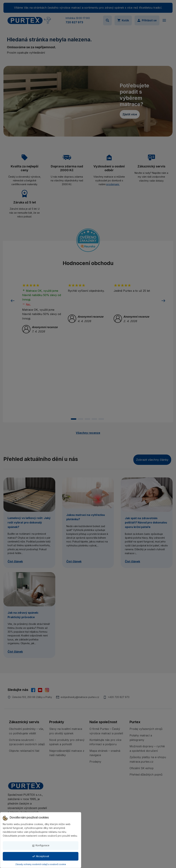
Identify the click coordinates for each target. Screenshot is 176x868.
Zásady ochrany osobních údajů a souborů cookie (41, 864)
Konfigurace (41, 845)
